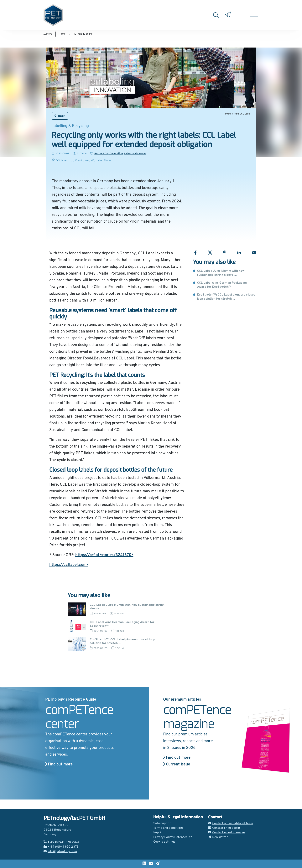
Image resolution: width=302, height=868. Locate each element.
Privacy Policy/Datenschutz (173, 837)
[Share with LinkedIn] (239, 253)
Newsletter (218, 837)
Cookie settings (164, 842)
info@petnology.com (60, 851)
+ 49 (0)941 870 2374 (61, 842)
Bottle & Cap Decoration (109, 154)
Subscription (162, 823)
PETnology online (83, 34)
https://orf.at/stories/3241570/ (104, 555)
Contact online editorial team (231, 823)
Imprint (159, 833)
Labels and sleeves (135, 154)
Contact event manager (227, 833)
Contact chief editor (224, 828)
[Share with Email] (254, 253)
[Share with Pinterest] (225, 253)
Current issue (177, 764)
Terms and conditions (168, 828)
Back (60, 116)
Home (62, 34)
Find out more (59, 764)
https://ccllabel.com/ (69, 565)
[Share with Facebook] (195, 253)
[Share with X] (210, 253)
